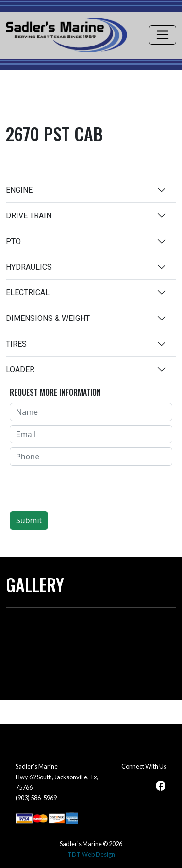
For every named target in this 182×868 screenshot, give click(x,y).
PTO (13, 241)
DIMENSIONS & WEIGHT (48, 318)
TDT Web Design (91, 854)
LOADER (20, 370)
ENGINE (19, 190)
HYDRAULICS (29, 267)
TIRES (16, 344)
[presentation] (83, 488)
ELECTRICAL (28, 293)
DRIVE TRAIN (29, 216)
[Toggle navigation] (163, 35)
